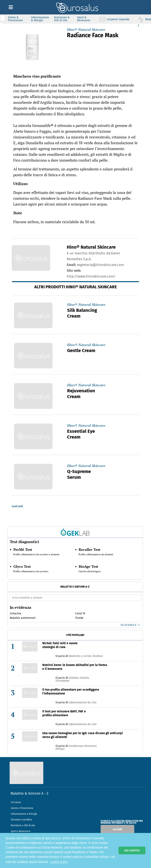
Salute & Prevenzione (15, 19)
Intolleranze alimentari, (83, 746)
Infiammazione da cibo (83, 702)
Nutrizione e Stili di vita (23, 825)
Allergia (60, 749)
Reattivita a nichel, (81, 656)
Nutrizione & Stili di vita (62, 19)
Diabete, (74, 678)
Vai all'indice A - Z (130, 625)
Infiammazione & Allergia (40, 19)
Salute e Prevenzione (22, 808)
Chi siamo (16, 802)
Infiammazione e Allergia (24, 814)
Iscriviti (118, 829)
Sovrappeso (62, 681)
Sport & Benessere (84, 19)
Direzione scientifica (21, 820)
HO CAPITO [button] (132, 850)
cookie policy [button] (59, 862)
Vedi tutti (17, 506)
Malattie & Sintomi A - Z (29, 793)
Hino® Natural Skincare (86, 29)
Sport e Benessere (21, 831)
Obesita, (84, 678)
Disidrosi (98, 656)
